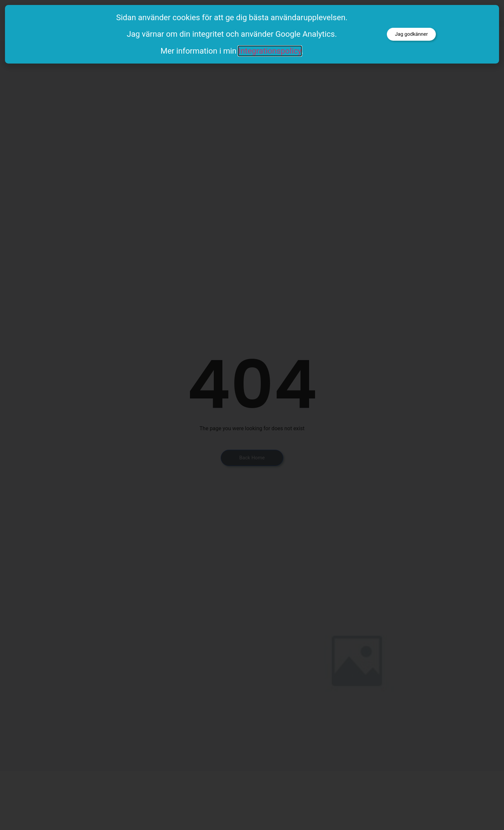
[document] (252, 415)
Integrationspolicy (270, 51)
